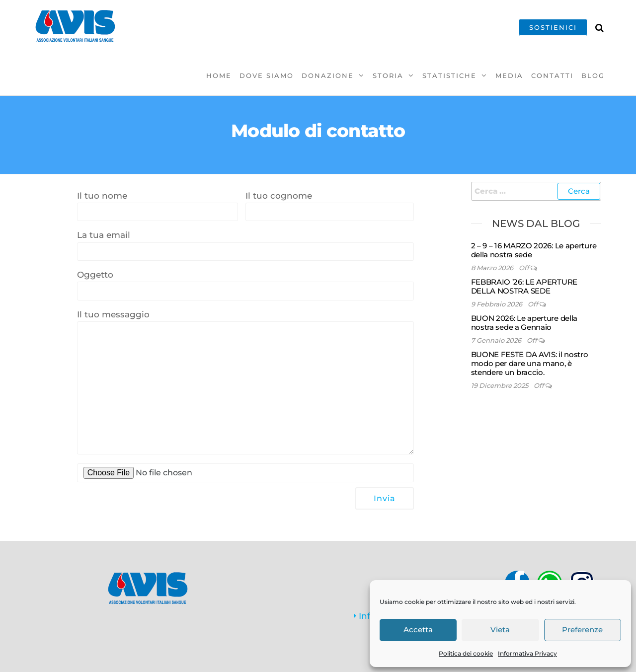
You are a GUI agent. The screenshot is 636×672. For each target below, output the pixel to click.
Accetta (418, 630)
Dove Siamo (267, 75)
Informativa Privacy (527, 653)
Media (509, 75)
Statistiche (449, 75)
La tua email (245, 245)
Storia (388, 75)
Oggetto (245, 285)
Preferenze (582, 630)
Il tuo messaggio (245, 382)
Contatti (552, 75)
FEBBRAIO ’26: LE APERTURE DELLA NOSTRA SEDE (524, 286)
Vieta (500, 630)
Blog (593, 75)
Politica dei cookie (466, 653)
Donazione (328, 75)
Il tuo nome (158, 206)
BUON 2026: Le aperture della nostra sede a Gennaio (524, 323)
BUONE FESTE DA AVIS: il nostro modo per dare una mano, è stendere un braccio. (530, 363)
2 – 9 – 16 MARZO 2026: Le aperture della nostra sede (534, 250)
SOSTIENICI (553, 27)
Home (219, 75)
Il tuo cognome (330, 206)
